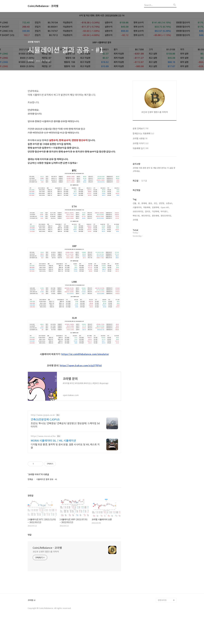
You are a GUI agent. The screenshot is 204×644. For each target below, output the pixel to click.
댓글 (30, 559)
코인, (156, 203)
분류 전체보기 (141, 128)
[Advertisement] (74, 91)
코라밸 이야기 (141, 143)
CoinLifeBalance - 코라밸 (43, 6)
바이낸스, (164, 211)
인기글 (144, 181)
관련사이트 (162, 625)
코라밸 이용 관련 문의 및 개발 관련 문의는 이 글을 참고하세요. (154, 169)
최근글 (136, 181)
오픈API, (169, 203)
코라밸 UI (31, 625)
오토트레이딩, (138, 211)
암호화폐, (156, 207)
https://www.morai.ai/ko (43, 461)
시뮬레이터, (137, 207)
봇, (139, 203)
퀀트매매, (156, 216)
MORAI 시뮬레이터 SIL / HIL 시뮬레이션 (53, 465)
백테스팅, (136, 216)
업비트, (148, 211)
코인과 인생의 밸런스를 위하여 (46, 576)
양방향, (162, 203)
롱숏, (150, 203)
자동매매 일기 (141, 148)
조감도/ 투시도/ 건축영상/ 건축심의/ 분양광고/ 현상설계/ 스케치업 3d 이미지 (65, 449)
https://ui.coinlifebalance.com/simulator (85, 366)
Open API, (165, 207)
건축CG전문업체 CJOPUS (45, 444)
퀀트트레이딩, (166, 216)
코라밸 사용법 (140, 138)
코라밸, (136, 220)
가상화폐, (156, 211)
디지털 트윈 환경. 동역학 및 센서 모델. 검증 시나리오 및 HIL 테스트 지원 (65, 470)
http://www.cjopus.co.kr (43, 439)
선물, (135, 203)
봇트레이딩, (146, 216)
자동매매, (147, 207)
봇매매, (144, 203)
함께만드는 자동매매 (143, 133)
